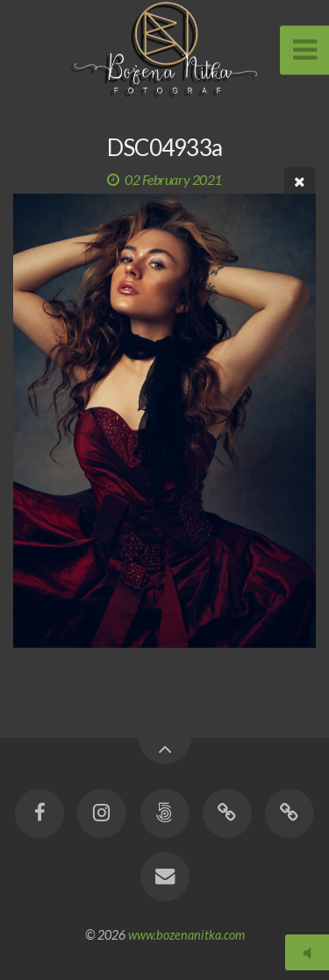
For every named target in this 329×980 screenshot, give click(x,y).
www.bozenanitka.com (186, 935)
